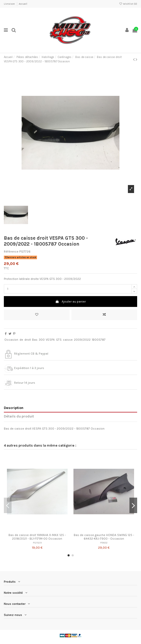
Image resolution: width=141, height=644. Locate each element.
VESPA (50, 340)
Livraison (10, 4)
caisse (68, 340)
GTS (59, 340)
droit (28, 340)
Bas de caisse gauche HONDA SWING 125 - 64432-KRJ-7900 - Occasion (104, 537)
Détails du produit (19, 416)
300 (42, 340)
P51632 (104, 543)
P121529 (37, 543)
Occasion (11, 340)
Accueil (23, 4)
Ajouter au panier (70, 302)
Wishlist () (128, 4)
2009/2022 (82, 340)
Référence (11, 252)
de (21, 340)
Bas (35, 340)
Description (14, 408)
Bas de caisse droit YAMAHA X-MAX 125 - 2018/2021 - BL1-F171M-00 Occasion (37, 537)
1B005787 (99, 340)
